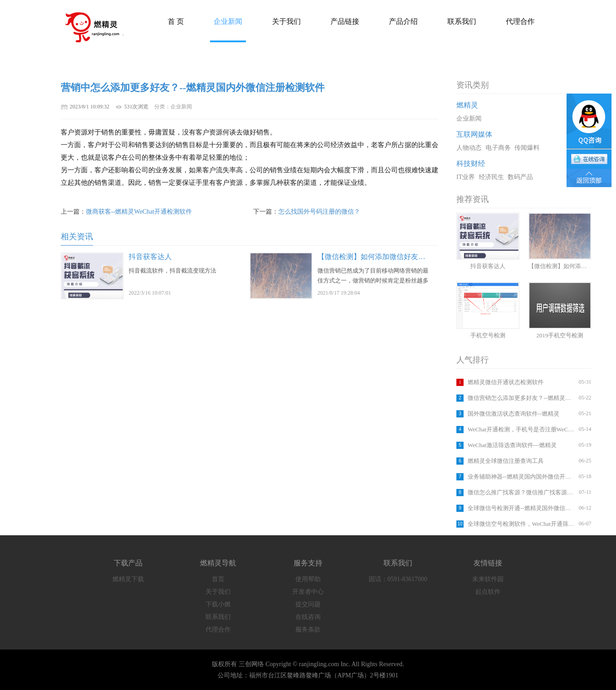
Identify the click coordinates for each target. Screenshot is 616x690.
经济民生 (491, 177)
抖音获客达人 (150, 257)
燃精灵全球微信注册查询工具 (506, 461)
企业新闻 (469, 119)
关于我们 (218, 592)
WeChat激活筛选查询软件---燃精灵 (512, 445)
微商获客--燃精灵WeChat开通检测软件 (139, 212)
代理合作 (218, 630)
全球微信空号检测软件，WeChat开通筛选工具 (522, 524)
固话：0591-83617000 (398, 579)
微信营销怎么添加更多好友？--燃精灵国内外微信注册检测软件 (522, 398)
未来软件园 (488, 579)
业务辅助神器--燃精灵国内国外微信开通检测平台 (522, 477)
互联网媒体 (474, 134)
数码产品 (520, 177)
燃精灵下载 (128, 579)
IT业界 (466, 177)
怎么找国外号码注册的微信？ (319, 212)
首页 (218, 579)
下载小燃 (218, 604)
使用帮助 (308, 579)
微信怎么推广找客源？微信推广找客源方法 (522, 492)
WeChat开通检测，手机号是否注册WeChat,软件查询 (522, 429)
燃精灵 (467, 105)
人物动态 (469, 148)
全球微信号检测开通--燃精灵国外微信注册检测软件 (522, 508)
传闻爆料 (527, 148)
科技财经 (471, 164)
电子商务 (498, 148)
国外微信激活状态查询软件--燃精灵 (513, 414)
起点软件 (488, 592)
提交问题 (308, 604)
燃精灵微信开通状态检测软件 (506, 382)
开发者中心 (308, 592)
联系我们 (218, 617)
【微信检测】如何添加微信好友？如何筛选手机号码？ (404, 257)
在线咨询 (308, 617)
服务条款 (308, 630)
